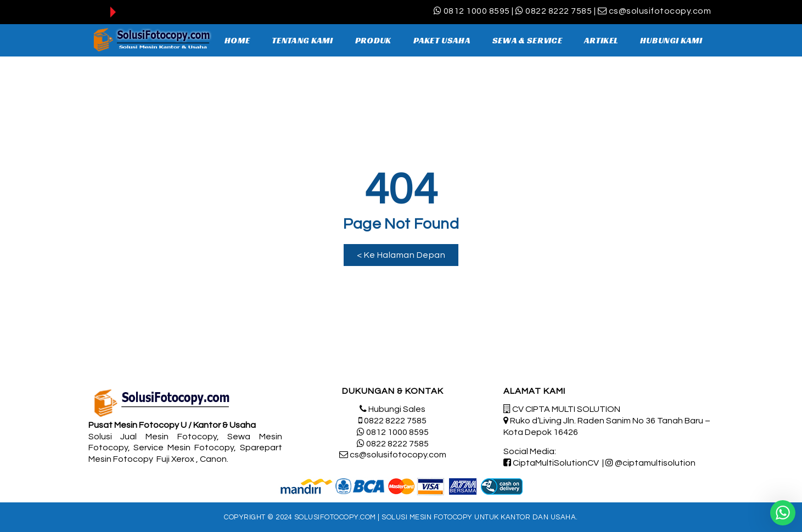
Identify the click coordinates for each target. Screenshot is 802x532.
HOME (237, 40)
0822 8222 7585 (559, 11)
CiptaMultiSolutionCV (556, 463)
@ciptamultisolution (655, 463)
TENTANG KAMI (302, 40)
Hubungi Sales (397, 409)
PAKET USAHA (442, 40)
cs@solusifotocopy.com (660, 11)
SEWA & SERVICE (527, 40)
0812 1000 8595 (477, 11)
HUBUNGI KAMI (671, 40)
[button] (401, 255)
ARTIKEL (601, 40)
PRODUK (373, 40)
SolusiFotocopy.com (335, 517)
